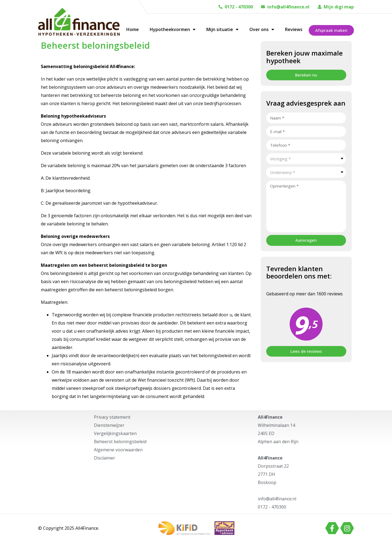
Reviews (294, 29)
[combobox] (306, 159)
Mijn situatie (222, 29)
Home (133, 29)
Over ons (262, 29)
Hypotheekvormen (173, 29)
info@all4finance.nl (288, 7)
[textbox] (306, 159)
